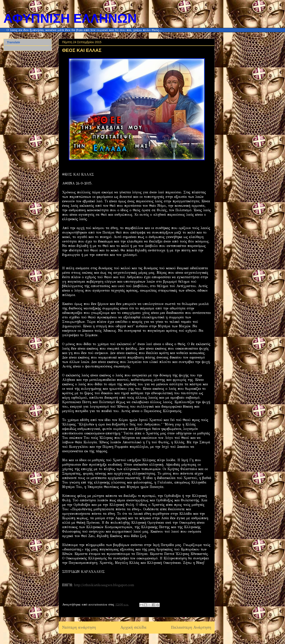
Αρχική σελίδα (133, 627)
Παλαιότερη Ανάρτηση (191, 627)
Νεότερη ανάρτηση (79, 627)
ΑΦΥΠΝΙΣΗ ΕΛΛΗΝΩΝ (70, 18)
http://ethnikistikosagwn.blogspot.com (104, 585)
